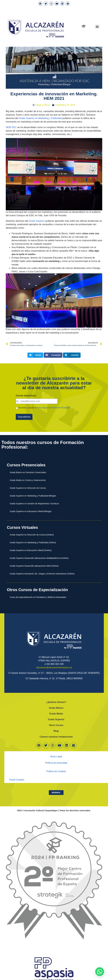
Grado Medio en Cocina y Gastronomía (28, 479)
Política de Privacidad (60, 407)
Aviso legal (42, 407)
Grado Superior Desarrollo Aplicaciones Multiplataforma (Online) (39, 557)
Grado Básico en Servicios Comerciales (28, 472)
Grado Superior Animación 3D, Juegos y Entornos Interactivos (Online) (42, 573)
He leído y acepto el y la (44, 407)
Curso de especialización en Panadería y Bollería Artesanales (38, 596)
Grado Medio (56, 713)
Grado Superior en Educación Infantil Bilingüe (31, 511)
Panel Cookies (17, 779)
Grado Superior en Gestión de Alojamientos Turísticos (34, 503)
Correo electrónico (26, 396)
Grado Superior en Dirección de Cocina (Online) (32, 534)
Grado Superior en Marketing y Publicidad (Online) (33, 542)
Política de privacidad (56, 762)
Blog (56, 730)
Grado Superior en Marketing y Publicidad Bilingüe (33, 495)
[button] (97, 27)
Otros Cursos (56, 725)
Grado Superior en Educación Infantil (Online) (31, 550)
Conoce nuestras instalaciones (56, 736)
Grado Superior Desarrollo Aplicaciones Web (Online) (34, 565)
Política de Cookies (56, 771)
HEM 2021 (11, 127)
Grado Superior (37, 221)
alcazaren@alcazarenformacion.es (54, 667)
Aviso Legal (56, 756)
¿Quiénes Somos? (56, 702)
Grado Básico (56, 707)
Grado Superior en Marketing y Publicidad (40, 118)
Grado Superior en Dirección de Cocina (28, 487)
